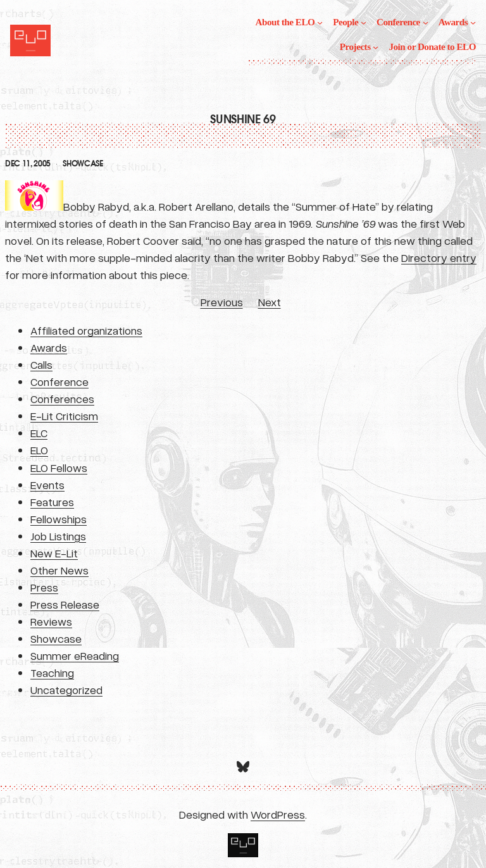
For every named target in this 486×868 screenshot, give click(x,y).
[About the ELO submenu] (320, 22)
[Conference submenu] (426, 22)
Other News (59, 570)
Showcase (83, 164)
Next (270, 302)
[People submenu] (364, 22)
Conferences (62, 399)
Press (44, 587)
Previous (222, 302)
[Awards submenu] (473, 22)
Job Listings (58, 536)
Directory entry (439, 257)
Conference (59, 381)
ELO (39, 450)
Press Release (65, 604)
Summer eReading (75, 655)
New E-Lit (54, 553)
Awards (49, 347)
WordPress (278, 814)
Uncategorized (66, 690)
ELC (39, 433)
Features (52, 502)
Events (47, 485)
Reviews (51, 621)
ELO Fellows (59, 468)
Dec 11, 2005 (28, 164)
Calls (41, 364)
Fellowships (59, 519)
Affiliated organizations (86, 330)
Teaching (52, 673)
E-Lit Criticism (64, 416)
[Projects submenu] (376, 47)
